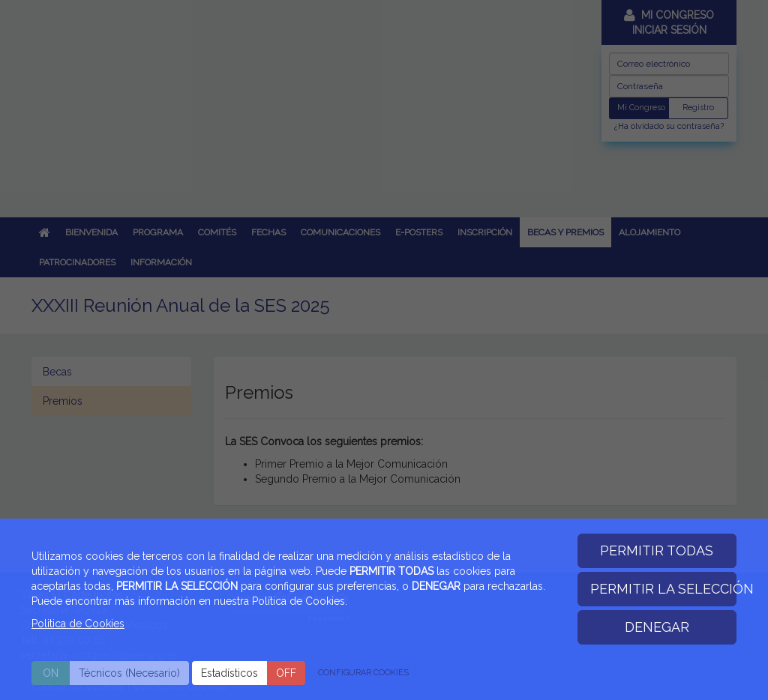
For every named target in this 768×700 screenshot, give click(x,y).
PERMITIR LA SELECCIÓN (664, 589)
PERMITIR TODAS (657, 550)
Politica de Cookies (78, 624)
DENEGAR (657, 627)
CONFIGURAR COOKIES (363, 673)
